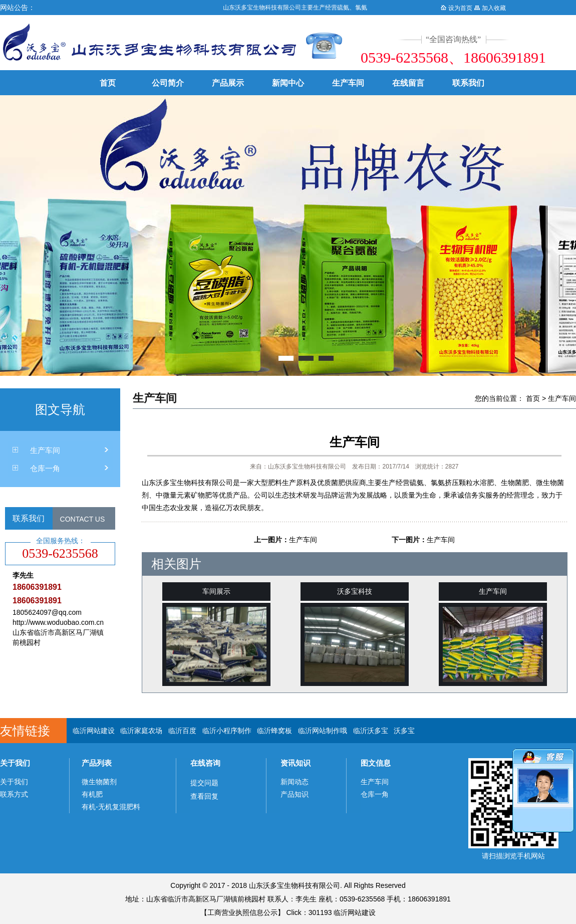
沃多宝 (404, 731)
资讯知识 (296, 763)
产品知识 (295, 794)
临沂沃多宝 (371, 731)
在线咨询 (205, 763)
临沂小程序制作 (227, 731)
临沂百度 (182, 731)
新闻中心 (288, 83)
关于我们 (15, 763)
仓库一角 (45, 468)
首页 (108, 83)
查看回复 (204, 796)
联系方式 (14, 794)
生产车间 (348, 83)
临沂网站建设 (94, 731)
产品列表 (97, 763)
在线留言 (408, 83)
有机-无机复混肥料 (111, 807)
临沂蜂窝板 (274, 731)
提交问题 (204, 783)
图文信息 (376, 763)
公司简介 (168, 83)
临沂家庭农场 (141, 731)
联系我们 (468, 83)
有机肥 (92, 794)
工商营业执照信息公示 (242, 912)
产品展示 (228, 83)
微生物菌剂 (99, 782)
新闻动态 (295, 782)
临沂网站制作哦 (323, 731)
